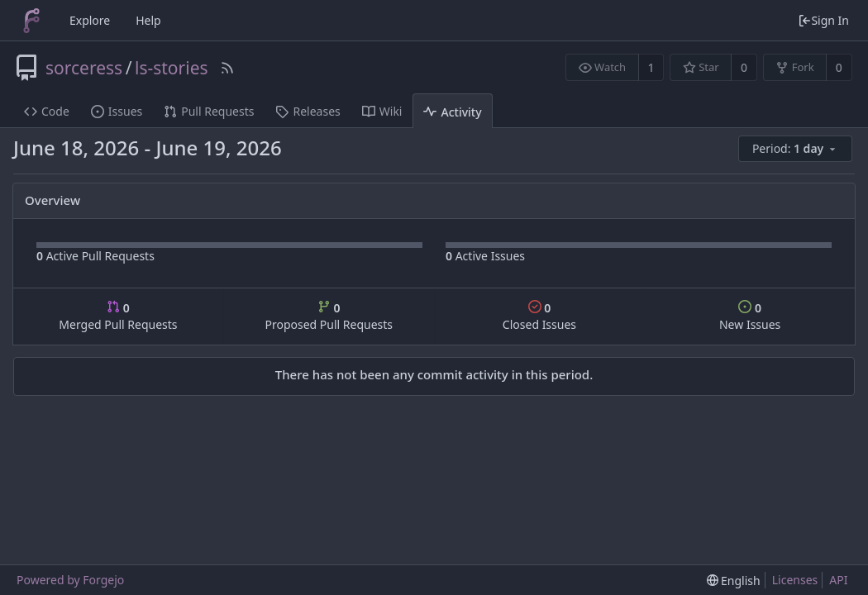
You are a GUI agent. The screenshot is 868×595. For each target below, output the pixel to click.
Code (47, 111)
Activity (452, 112)
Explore (90, 20)
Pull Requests (209, 111)
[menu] (796, 149)
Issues (117, 111)
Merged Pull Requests (118, 316)
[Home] (31, 21)
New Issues (750, 316)
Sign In (823, 20)
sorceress (84, 68)
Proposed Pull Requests (329, 316)
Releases (308, 111)
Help (148, 20)
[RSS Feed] (227, 68)
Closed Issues (539, 316)
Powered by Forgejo (70, 580)
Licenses (795, 580)
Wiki (382, 111)
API (838, 580)
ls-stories (172, 68)
